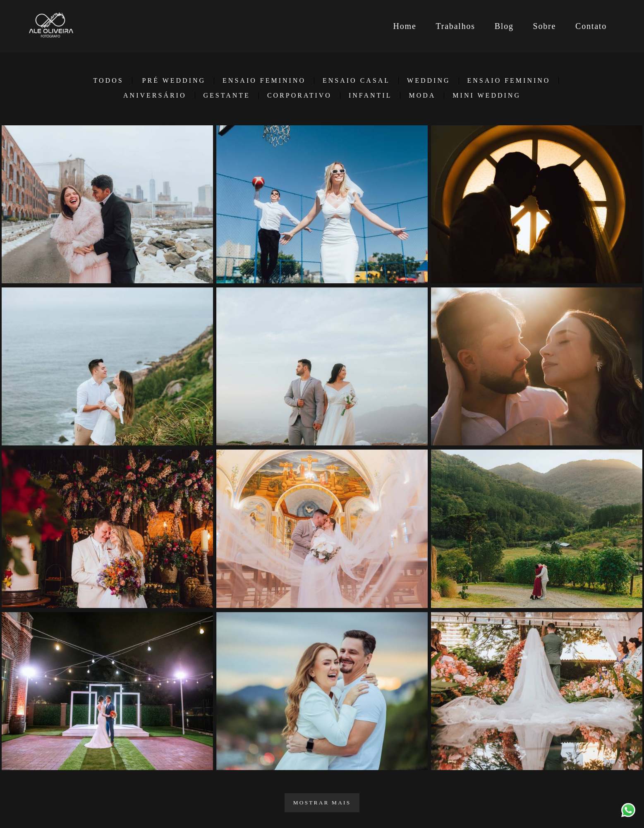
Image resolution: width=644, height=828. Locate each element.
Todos (109, 81)
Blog (504, 26)
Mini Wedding (487, 96)
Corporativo (299, 96)
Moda (422, 96)
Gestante (227, 96)
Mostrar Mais (322, 803)
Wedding (429, 81)
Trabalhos (455, 26)
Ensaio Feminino (264, 81)
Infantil (370, 96)
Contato (591, 26)
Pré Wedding (174, 81)
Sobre (545, 26)
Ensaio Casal (356, 81)
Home (405, 26)
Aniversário (155, 96)
